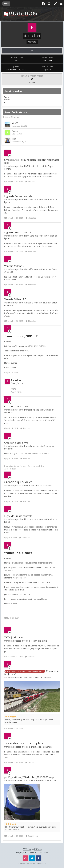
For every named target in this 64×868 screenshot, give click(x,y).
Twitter (32, 858)
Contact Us (43, 852)
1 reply (29, 763)
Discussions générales (42, 747)
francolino (12, 336)
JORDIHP (31, 336)
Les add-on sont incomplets (24, 743)
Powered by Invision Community (32, 864)
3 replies (30, 657)
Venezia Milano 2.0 (15, 266)
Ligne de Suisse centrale (18, 196)
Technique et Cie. (39, 641)
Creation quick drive (16, 406)
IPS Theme (27, 849)
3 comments (32, 836)
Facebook (39, 858)
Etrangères (46, 677)
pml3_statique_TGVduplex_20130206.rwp (29, 777)
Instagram (25, 858)
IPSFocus (38, 849)
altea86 (15, 123)
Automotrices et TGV (46, 780)
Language (21, 852)
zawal (29, 553)
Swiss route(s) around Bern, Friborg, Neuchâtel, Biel (32, 161)
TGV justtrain (14, 637)
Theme (32, 852)
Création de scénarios (42, 486)
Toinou (15, 131)
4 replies (25, 428)
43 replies (31, 285)
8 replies (30, 182)
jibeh (14, 139)
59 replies (31, 218)
